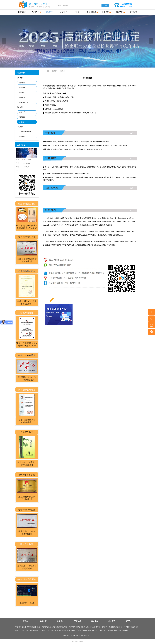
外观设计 (62, 71)
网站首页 (54, 71)
